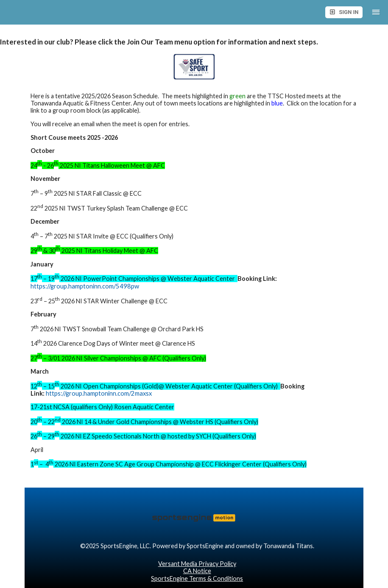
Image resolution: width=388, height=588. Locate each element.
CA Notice (197, 571)
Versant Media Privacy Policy (197, 564)
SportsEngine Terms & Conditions (197, 578)
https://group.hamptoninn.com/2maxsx (99, 393)
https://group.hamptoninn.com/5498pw (85, 286)
